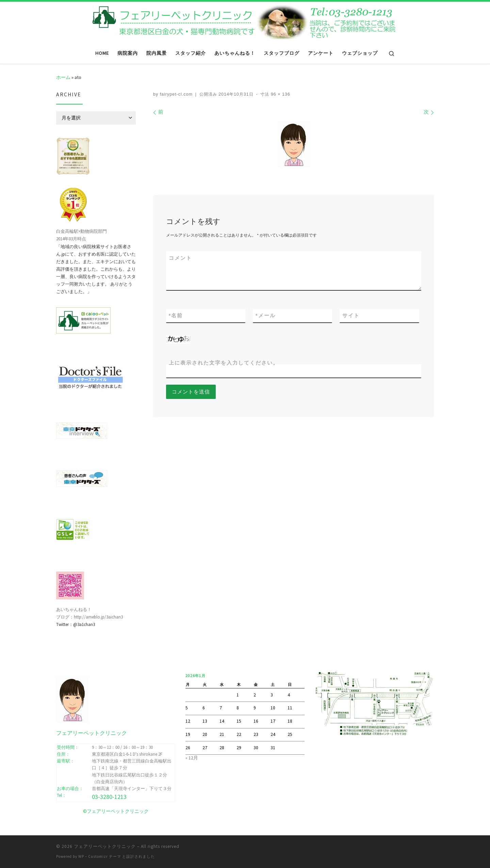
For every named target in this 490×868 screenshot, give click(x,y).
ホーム (63, 77)
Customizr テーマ (105, 856)
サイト (351, 315)
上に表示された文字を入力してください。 (224, 363)
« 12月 (192, 758)
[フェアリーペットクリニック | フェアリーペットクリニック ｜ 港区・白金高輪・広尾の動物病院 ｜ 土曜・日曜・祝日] (245, 21)
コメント (180, 258)
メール (266, 315)
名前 (176, 315)
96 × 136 (280, 94)
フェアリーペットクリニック (105, 846)
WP (81, 856)
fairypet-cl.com (176, 94)
